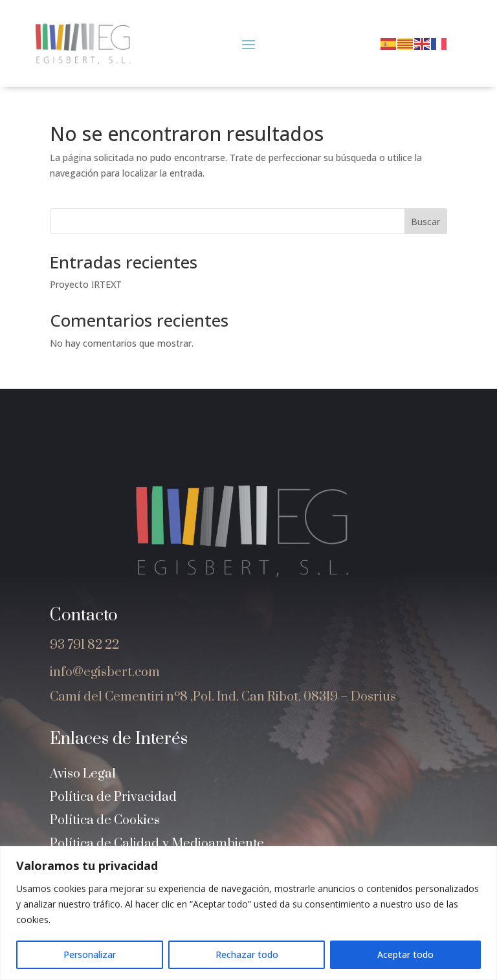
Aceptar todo (405, 954)
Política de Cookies (105, 821)
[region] (248, 913)
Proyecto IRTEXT (86, 284)
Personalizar (90, 954)
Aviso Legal (83, 774)
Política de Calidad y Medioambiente (157, 844)
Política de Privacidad (113, 797)
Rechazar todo (247, 954)
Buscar (425, 222)
